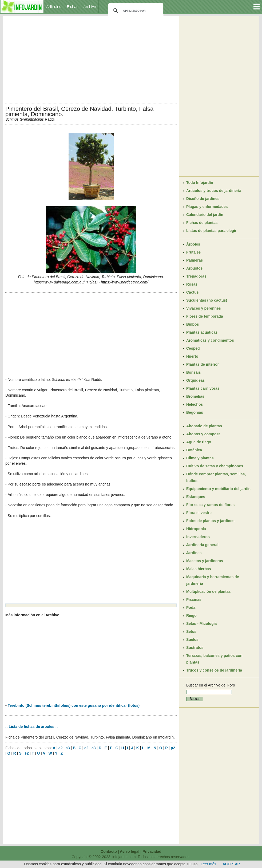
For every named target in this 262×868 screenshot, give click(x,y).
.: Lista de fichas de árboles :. (31, 727)
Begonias (195, 412)
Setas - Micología (201, 624)
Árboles (193, 244)
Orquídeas (195, 380)
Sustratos (195, 648)
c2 (86, 748)
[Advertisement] (91, 58)
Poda (191, 607)
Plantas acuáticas (202, 332)
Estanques (196, 497)
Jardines (194, 553)
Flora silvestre (199, 513)
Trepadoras (196, 276)
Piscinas (194, 599)
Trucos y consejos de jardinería (214, 670)
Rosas (192, 284)
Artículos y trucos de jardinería (214, 191)
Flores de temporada (205, 316)
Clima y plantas (200, 458)
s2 (27, 753)
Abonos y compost (203, 434)
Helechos (194, 404)
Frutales (193, 252)
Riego (191, 616)
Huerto (192, 356)
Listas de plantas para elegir (211, 231)
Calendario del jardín (205, 215)
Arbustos (194, 268)
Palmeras (194, 260)
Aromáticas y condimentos (210, 340)
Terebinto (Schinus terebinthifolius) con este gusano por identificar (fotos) (74, 705)
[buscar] (135, 11)
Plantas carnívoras (203, 388)
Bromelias (195, 396)
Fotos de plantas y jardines (210, 521)
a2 (61, 748)
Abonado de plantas (204, 426)
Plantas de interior (203, 364)
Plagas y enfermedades (207, 207)
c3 (94, 748)
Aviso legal (130, 851)
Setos (191, 632)
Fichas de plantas (202, 223)
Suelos (192, 640)
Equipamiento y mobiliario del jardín (218, 489)
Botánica (194, 450)
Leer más (208, 864)
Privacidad (152, 851)
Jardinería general (202, 545)
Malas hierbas (199, 569)
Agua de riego (199, 442)
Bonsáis (193, 372)
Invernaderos (198, 537)
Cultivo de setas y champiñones (215, 466)
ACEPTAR (231, 864)
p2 (173, 748)
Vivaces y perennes (204, 308)
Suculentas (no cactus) (207, 300)
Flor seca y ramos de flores (210, 505)
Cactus (192, 292)
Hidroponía (196, 529)
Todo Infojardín (200, 183)
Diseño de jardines (203, 199)
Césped (193, 348)
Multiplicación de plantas (208, 591)
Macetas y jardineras (205, 561)
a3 (68, 748)
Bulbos (192, 324)
